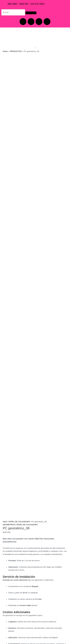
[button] (35, 48)
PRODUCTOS (16, 51)
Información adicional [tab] (17, 433)
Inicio (5, 275)
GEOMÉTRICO (9, 278)
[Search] (31, 13)
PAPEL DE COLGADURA (19, 275)
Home (5, 51)
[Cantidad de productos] (8, 421)
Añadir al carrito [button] (26, 500)
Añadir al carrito (15, 426)
